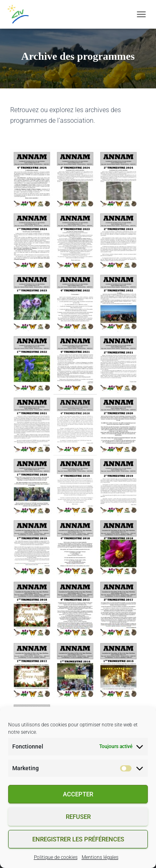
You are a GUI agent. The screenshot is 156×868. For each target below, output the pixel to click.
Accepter (78, 794)
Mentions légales (100, 857)
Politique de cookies (56, 857)
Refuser (78, 817)
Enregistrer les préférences (78, 839)
